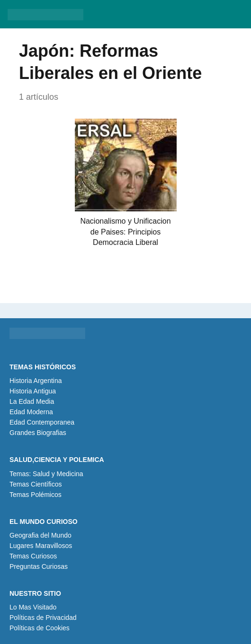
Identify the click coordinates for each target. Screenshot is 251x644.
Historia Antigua (33, 391)
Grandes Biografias (38, 433)
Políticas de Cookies (40, 628)
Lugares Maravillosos (41, 546)
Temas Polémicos (36, 495)
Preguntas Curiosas (39, 566)
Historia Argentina (36, 381)
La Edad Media (32, 401)
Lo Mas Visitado (33, 607)
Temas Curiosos (33, 556)
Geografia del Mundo (40, 535)
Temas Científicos (36, 484)
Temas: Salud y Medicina (46, 474)
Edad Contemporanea (42, 422)
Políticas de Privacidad (43, 618)
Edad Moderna (31, 412)
